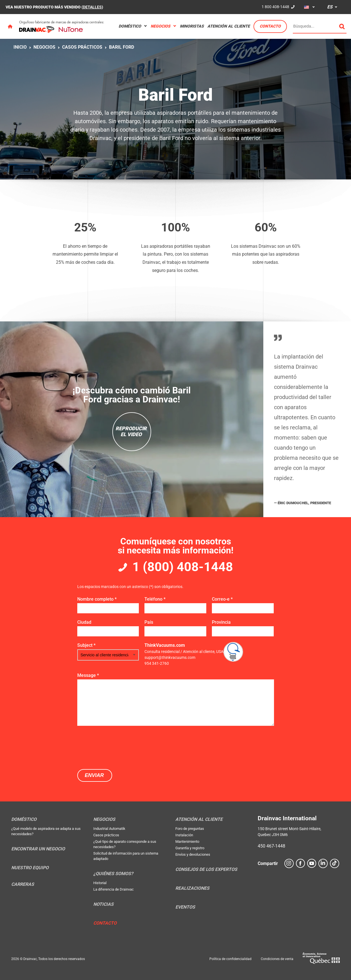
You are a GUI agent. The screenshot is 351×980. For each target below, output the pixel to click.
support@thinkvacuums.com (170, 657)
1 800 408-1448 (275, 7)
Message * (88, 675)
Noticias (103, 904)
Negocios (160, 26)
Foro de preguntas (190, 829)
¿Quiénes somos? (113, 874)
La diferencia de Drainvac (114, 889)
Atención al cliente (229, 26)
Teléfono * (155, 599)
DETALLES (92, 7)
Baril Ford (122, 47)
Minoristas (192, 26)
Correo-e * (222, 599)
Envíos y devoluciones (193, 854)
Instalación (184, 835)
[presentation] (120, 747)
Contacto (270, 26)
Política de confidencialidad (230, 959)
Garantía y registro (190, 848)
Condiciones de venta (277, 959)
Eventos (185, 907)
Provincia (221, 622)
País (149, 622)
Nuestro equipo (30, 868)
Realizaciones (192, 888)
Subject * (86, 645)
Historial (100, 883)
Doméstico (130, 26)
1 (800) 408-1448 (183, 567)
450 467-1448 (271, 846)
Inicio (20, 47)
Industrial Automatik (109, 829)
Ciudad (84, 622)
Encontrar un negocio (38, 849)
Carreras (23, 884)
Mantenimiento (187, 842)
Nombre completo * (97, 599)
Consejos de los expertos (206, 869)
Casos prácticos (82, 47)
